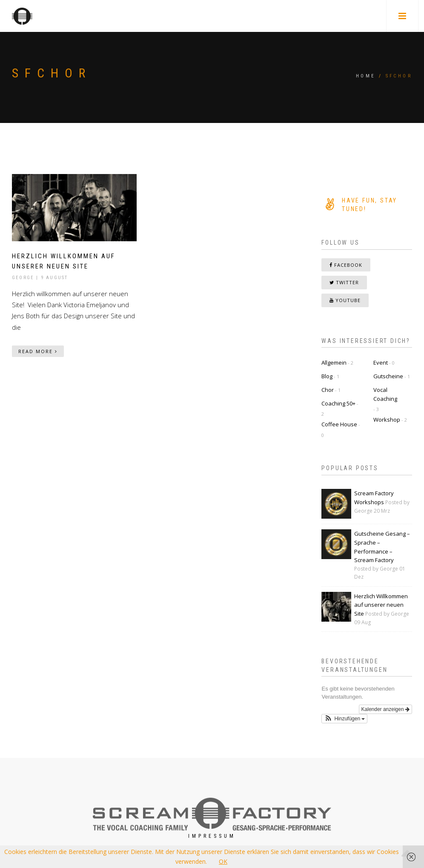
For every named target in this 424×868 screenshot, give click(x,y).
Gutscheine (388, 376)
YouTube (345, 300)
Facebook (346, 265)
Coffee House (339, 424)
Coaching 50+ (338, 403)
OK (223, 861)
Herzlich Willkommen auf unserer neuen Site (381, 605)
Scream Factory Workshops (374, 498)
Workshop (387, 420)
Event (381, 363)
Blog (327, 376)
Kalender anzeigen (385, 710)
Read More (38, 351)
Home (366, 76)
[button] (344, 719)
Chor (328, 390)
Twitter (344, 282)
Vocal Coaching (385, 394)
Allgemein (334, 363)
